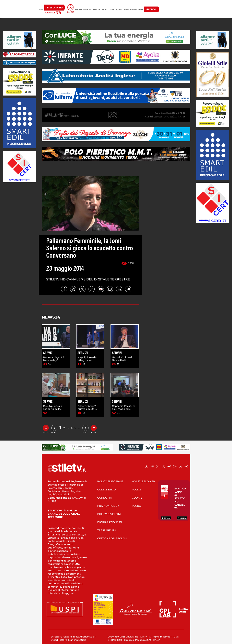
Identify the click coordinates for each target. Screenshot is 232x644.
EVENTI (126, 10)
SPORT (141, 10)
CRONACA (78, 10)
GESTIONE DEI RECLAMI (112, 538)
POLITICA (105, 10)
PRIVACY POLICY (108, 506)
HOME (41, 10)
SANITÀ (112, 10)
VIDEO (151, 9)
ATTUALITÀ (97, 10)
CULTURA (119, 10)
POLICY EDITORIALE (110, 481)
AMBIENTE (134, 10)
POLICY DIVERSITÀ (109, 514)
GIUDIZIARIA (88, 10)
